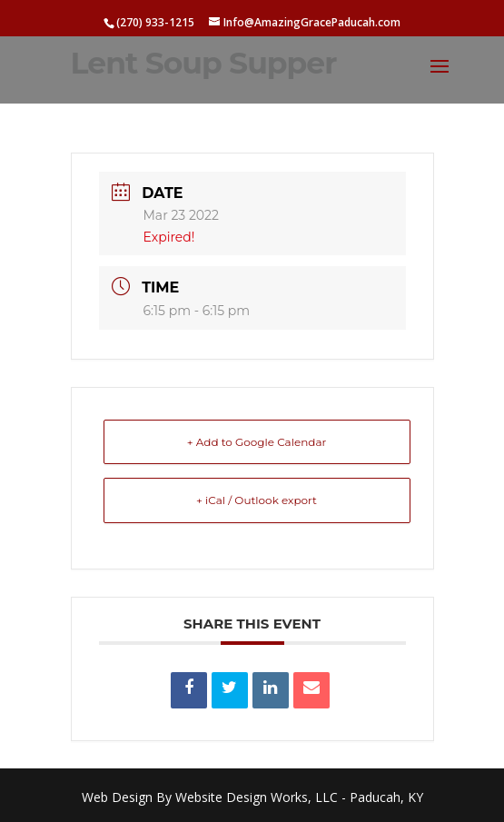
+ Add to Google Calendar (257, 442)
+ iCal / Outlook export (257, 500)
